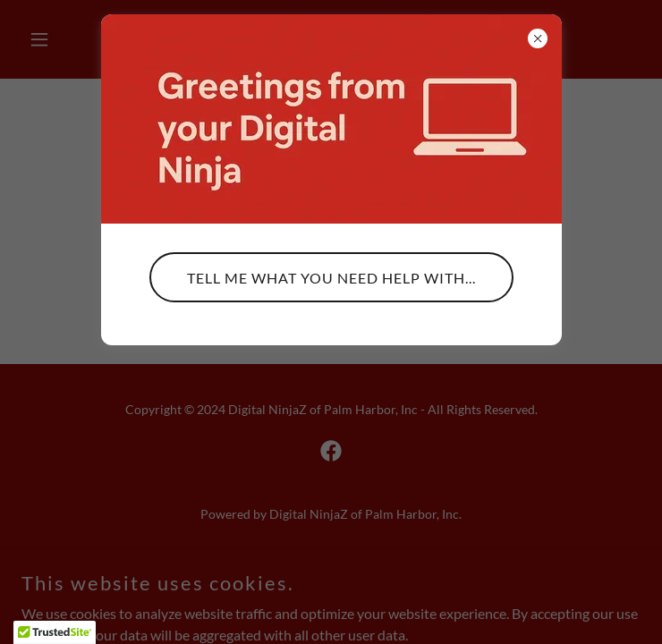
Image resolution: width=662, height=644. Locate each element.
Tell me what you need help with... (331, 278)
